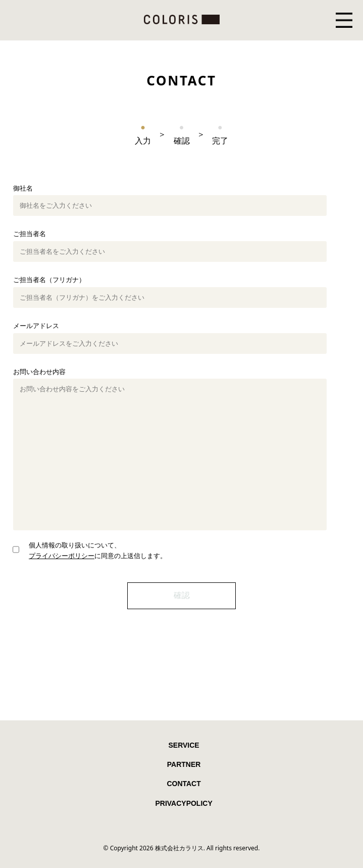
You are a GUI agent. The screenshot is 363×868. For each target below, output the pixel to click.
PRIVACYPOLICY (184, 803)
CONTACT (184, 784)
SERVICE (184, 745)
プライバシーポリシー (62, 556)
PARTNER (184, 764)
